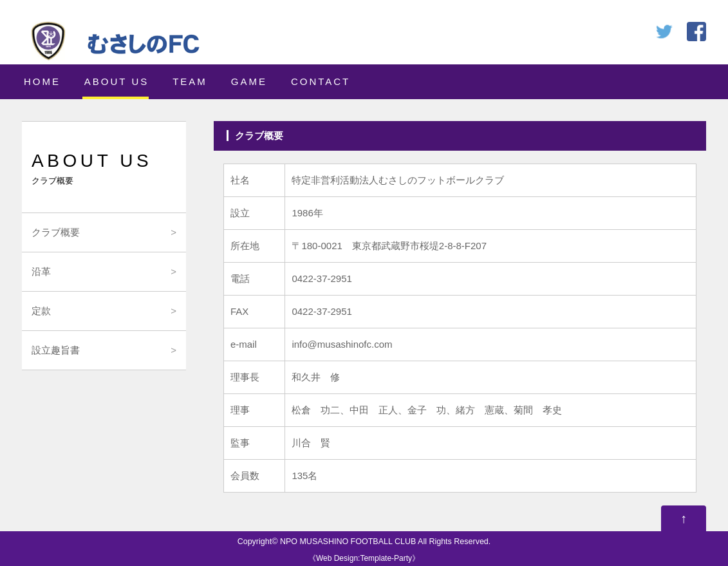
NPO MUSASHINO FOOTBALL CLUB (348, 542)
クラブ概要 (56, 232)
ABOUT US (117, 81)
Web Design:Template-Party (364, 558)
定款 (41, 311)
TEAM (190, 81)
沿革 (41, 271)
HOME (42, 81)
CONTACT (321, 81)
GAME (249, 81)
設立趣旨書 (56, 350)
